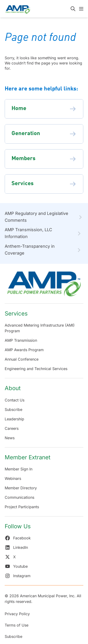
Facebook (18, 538)
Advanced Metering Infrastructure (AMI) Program (40, 328)
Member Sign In (19, 469)
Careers (12, 428)
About (13, 388)
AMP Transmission (21, 340)
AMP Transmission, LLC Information (28, 233)
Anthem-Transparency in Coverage (30, 250)
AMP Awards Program (24, 350)
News (10, 438)
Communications (19, 497)
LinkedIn (16, 547)
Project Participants (22, 507)
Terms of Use (17, 625)
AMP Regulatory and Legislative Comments (36, 217)
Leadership (14, 419)
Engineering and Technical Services (36, 369)
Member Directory (21, 488)
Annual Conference (22, 359)
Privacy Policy (17, 614)
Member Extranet (28, 457)
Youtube (16, 566)
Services (16, 313)
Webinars (13, 478)
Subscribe (13, 409)
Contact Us (15, 400)
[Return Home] (44, 286)
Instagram (18, 576)
